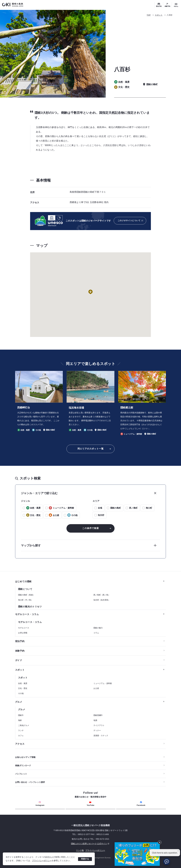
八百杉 (170, 15)
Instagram (40, 804)
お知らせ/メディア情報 (25, 757)
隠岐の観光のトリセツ (30, 607)
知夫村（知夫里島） (102, 600)
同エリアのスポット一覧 (91, 449)
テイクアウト (99, 725)
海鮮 (20, 720)
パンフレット (21, 774)
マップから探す (31, 545)
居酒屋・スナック (101, 736)
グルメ (90, 702)
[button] (90, 292)
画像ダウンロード (23, 766)
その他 (21, 693)
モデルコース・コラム (90, 614)
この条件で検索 (90, 528)
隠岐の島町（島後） (26, 595)
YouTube (90, 804)
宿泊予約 (159, 6)
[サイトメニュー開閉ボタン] (176, 5)
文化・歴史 (23, 688)
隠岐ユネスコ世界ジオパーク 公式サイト (63, 844)
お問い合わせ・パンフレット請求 (30, 782)
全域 (100, 508)
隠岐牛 (21, 715)
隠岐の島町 (116, 508)
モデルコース (24, 628)
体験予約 (167, 6)
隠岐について (25, 589)
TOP (149, 15)
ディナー (97, 730)
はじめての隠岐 (90, 581)
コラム (96, 633)
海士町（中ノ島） (25, 600)
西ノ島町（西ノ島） (102, 595)
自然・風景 (23, 683)
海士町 (149, 508)
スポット (159, 15)
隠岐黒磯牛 (98, 715)
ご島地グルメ (24, 725)
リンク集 (80, 850)
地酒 (95, 720)
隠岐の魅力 (98, 628)
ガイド (19, 660)
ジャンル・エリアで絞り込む (39, 493)
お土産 (96, 688)
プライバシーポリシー (42, 861)
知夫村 (101, 515)
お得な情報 (23, 633)
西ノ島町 (133, 508)
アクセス (20, 744)
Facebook (141, 804)
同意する (85, 859)
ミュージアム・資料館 (103, 683)
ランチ (21, 730)
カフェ (21, 736)
